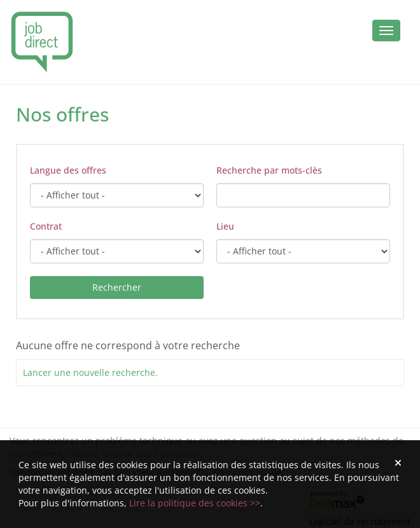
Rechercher (117, 287)
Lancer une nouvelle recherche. (90, 372)
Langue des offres (68, 170)
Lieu (225, 226)
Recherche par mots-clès (269, 170)
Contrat (46, 226)
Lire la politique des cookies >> (195, 503)
